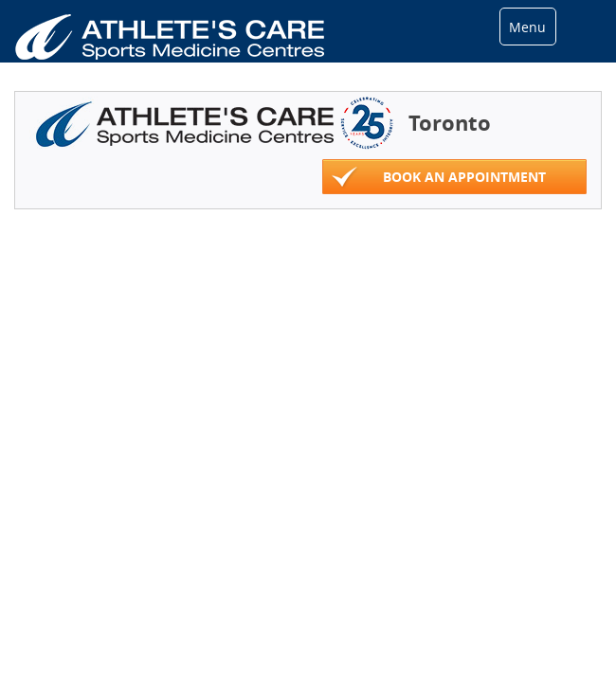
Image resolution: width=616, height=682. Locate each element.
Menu (527, 27)
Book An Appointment (439, 178)
